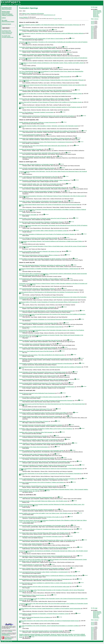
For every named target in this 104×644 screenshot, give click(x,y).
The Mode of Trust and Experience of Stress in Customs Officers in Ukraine (39, 255)
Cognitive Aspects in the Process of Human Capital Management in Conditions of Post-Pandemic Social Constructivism (50, 608)
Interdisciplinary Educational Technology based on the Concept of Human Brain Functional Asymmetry (45, 359)
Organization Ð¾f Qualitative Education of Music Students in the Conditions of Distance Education (45, 138)
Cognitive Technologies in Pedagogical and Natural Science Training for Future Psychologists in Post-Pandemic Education (51, 469)
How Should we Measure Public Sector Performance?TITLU (35, 409)
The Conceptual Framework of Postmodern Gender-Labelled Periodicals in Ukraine (41, 425)
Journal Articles (6, 13)
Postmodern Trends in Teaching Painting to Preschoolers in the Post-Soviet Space (40, 201)
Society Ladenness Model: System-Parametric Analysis (33, 454)
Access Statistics (23, 17)
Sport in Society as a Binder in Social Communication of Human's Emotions (39, 191)
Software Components (8, 15)
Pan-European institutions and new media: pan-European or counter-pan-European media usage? (44, 587)
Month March (96, 17)
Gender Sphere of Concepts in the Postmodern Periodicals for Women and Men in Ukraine (43, 259)
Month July (96, 14)
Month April (96, 15)
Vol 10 (92, 27)
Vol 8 (92, 30)
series (60, 19)
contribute (10, 631)
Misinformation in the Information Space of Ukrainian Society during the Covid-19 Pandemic (43, 218)
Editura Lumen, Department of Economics (33, 13)
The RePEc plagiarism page (8, 37)
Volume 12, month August (26, 162)
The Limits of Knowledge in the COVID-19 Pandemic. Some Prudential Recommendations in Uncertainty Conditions (49, 626)
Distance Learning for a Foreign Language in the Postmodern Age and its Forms (40, 340)
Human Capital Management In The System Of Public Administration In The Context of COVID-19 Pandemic (47, 479)
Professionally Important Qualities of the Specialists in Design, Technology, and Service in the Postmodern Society (49, 126)
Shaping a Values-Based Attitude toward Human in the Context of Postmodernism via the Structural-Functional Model (49, 205)
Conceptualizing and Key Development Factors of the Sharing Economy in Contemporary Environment (46, 142)
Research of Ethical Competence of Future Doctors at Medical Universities (38, 238)
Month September (97, 12)
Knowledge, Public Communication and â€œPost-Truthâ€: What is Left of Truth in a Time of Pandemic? (46, 429)
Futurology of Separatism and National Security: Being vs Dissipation (37, 307)
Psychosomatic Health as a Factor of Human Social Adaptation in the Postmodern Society (42, 526)
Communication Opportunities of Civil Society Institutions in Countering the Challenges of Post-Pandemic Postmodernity (50, 474)
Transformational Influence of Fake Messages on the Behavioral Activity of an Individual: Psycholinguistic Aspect (48, 292)
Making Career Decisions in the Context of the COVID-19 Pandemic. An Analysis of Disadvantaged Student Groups (49, 621)
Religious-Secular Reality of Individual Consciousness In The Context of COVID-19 (41, 383)
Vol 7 (92, 31)
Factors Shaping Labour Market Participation (31, 544)
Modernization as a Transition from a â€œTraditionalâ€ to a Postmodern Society (40, 54)
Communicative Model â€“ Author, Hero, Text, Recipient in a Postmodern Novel (40, 184)
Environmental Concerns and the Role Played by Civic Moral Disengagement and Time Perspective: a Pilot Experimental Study (52, 404)
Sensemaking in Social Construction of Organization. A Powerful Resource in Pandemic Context (44, 614)
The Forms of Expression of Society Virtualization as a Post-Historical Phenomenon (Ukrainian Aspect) (46, 319)
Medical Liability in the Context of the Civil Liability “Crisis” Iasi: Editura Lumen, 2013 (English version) (45, 513)
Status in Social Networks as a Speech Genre (31, 565)
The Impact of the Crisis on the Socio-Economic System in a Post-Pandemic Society (41, 631)
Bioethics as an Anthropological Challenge (30, 135)
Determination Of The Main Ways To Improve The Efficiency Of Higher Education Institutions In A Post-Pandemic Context (50, 94)
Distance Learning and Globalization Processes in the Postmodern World (38, 323)
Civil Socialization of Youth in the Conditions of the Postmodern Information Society (41, 536)
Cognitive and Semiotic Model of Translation (31, 149)
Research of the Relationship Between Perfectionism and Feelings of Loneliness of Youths (42, 265)
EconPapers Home (7, 8)
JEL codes (5, 20)
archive (56, 19)
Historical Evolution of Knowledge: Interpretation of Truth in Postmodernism (39, 440)
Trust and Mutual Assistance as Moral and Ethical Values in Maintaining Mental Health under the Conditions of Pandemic (50, 367)
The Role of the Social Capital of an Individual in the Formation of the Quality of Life (41, 517)
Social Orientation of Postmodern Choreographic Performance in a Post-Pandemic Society (42, 372)
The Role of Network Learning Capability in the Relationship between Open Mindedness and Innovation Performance (49, 25)
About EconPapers (7, 9)
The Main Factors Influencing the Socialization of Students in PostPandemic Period (41, 222)
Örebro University (8, 639)
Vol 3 (92, 36)
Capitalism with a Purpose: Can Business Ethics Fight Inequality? (36, 432)
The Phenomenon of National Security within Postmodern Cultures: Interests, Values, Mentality (44, 180)
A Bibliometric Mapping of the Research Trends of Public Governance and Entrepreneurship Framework (46, 401)
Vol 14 (92, 22)
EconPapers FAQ (6, 31)
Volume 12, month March (26, 495)
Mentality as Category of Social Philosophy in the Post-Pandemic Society (38, 486)
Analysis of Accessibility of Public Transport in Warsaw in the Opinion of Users (39, 251)
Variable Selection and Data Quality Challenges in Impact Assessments (37, 122)
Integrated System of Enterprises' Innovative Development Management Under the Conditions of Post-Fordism (48, 131)
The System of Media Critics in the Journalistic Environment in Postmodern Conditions (41, 568)
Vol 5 (92, 33)
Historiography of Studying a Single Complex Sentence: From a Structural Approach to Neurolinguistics (46, 364)
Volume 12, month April (26, 390)
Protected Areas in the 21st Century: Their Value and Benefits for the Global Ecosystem (42, 355)
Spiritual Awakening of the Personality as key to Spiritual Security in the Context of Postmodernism (45, 579)
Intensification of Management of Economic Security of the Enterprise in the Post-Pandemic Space (45, 462)
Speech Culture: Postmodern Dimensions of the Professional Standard (37, 348)
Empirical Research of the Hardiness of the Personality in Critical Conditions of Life (41, 279)
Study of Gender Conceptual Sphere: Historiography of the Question (37, 168)
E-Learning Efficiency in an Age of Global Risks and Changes (35, 68)
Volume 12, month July (25, 262)
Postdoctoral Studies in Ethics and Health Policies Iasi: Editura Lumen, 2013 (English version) (43, 501)
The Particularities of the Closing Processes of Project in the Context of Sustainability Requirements (45, 556)
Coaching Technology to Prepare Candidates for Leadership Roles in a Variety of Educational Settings (45, 583)
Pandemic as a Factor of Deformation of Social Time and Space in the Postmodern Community (44, 90)
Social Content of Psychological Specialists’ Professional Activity (36, 497)
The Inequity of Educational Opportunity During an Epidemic (35, 617)
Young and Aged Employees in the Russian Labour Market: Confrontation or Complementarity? (44, 572)
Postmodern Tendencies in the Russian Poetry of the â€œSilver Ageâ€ (37, 47)
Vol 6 (92, 32)
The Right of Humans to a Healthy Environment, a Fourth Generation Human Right (40, 327)
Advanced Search (6, 24)
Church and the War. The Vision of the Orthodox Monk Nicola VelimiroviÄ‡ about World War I (43, 146)
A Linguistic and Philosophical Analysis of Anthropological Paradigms (37, 458)
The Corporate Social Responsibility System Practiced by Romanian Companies (40, 416)
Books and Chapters (7, 14)
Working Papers (6, 11)
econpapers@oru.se (6, 635)
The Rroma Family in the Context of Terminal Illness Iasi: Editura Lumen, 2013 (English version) (44, 533)
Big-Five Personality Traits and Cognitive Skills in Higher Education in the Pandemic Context (43, 231)
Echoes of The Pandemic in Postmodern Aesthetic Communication (36, 112)
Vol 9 (92, 29)
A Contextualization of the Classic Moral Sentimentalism (34, 447)
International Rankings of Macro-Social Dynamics (32, 595)
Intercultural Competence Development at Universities (33, 436)
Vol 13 (92, 24)
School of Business (8, 638)
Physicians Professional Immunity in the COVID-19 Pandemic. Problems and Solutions (42, 482)
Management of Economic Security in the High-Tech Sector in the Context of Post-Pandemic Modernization (47, 387)
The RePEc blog (6, 36)
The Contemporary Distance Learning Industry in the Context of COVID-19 (38, 376)
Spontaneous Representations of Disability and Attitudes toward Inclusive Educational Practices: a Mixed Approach (49, 269)
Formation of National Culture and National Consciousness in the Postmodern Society (41, 451)
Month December (97, 11)
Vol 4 (92, 35)
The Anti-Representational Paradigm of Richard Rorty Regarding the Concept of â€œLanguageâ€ (44, 77)
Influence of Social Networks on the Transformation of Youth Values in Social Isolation (41, 39)
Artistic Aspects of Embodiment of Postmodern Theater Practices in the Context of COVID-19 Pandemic (46, 465)
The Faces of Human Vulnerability (28, 215)
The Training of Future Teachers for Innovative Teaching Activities (36, 510)
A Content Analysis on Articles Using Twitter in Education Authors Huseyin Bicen (40, 397)
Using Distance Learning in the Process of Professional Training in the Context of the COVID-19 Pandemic (47, 116)
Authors (4, 18)
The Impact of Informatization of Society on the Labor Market (35, 157)
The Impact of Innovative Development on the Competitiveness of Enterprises (39, 51)
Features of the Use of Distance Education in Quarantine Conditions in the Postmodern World (43, 99)
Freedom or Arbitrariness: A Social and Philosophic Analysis (35, 344)
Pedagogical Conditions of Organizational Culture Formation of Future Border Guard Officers (43, 413)
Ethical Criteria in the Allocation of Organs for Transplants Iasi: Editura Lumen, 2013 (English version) (45, 529)
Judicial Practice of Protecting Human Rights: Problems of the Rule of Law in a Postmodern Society (45, 547)
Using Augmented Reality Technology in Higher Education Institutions (37, 289)
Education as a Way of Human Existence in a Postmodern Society (36, 164)
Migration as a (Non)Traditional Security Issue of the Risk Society (36, 351)
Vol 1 (92, 38)
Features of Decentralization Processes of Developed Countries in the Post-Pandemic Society (43, 379)
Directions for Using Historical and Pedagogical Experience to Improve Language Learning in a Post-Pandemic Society (50, 107)
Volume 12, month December (27, 22)
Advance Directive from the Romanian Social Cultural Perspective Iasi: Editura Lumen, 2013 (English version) (47, 540)
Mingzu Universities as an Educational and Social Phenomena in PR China (38, 177)
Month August (96, 13)
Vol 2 (92, 37)
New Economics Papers (8, 22)
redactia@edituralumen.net (49, 15)
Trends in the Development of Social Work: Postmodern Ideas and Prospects (39, 153)
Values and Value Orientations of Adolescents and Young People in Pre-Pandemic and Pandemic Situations (47, 234)
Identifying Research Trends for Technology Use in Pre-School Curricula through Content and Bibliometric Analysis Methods (51, 33)
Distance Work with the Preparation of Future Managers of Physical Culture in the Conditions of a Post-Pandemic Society (50, 102)
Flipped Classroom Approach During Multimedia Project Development (37, 393)
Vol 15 (92, 21)
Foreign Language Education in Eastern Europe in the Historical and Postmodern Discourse (43, 188)
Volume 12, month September (27, 120)
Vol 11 (92, 26)
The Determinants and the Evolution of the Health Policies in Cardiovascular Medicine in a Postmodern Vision (47, 576)
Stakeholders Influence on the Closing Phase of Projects (34, 421)
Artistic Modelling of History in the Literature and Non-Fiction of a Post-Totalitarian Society (42, 443)
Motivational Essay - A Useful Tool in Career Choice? (33, 30)
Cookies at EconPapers (7, 34)
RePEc (11, 626)
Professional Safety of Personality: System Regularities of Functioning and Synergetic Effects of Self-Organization (49, 302)
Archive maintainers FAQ (7, 32)
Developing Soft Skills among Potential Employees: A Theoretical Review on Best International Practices (46, 311)
